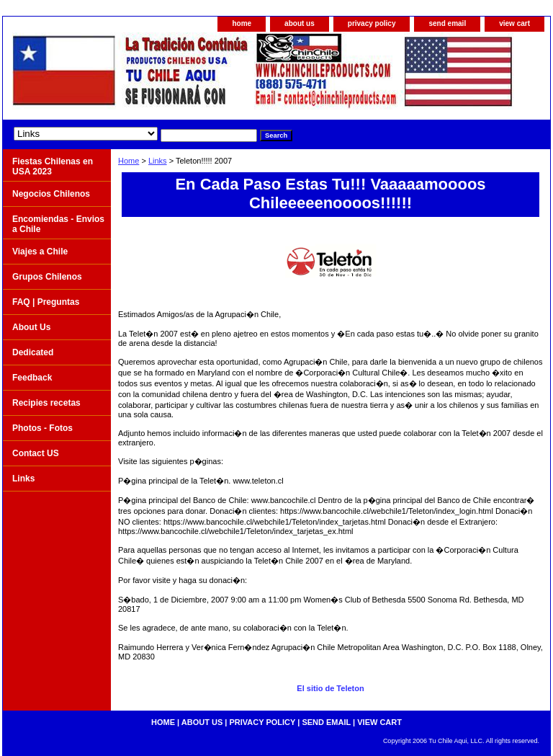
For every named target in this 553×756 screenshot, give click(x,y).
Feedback (32, 378)
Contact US (36, 453)
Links (158, 161)
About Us (31, 327)
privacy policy (372, 23)
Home (129, 161)
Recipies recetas (46, 403)
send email (447, 23)
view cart (514, 23)
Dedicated (33, 352)
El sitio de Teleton (330, 688)
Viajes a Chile (40, 252)
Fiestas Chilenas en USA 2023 (53, 166)
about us (300, 23)
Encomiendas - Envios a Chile (58, 224)
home (242, 23)
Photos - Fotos (42, 428)
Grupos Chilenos (47, 277)
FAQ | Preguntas (46, 302)
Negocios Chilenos (51, 194)
